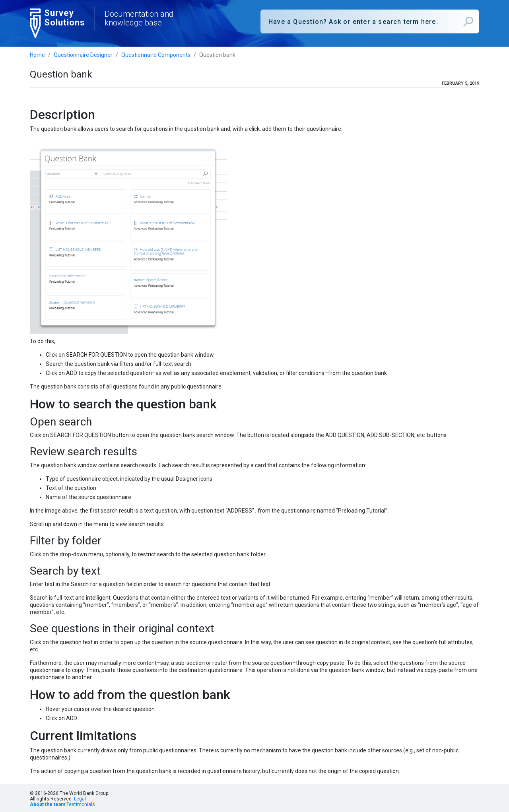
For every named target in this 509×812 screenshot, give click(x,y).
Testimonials (81, 804)
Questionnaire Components (156, 55)
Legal (80, 799)
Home (37, 55)
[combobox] (370, 21)
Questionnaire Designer (83, 55)
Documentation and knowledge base (139, 18)
